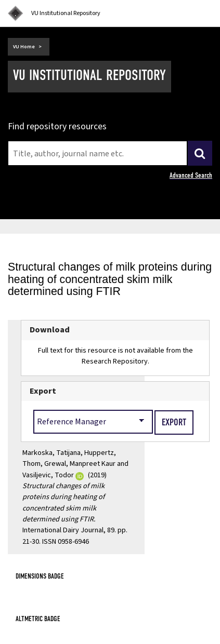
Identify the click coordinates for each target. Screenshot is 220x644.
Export (43, 391)
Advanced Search (191, 175)
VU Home (24, 47)
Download (50, 330)
